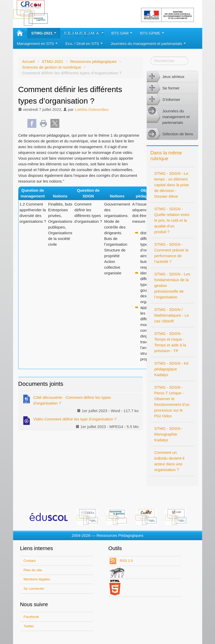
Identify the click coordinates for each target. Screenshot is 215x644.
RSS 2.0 (126, 561)
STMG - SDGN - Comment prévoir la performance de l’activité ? (172, 253)
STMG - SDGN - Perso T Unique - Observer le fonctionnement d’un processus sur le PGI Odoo (172, 402)
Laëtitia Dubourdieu (92, 109)
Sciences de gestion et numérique (52, 67)
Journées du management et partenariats (148, 43)
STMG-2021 (44, 33)
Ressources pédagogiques (94, 61)
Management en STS (37, 43)
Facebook (31, 617)
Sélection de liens (170, 134)
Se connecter (34, 589)
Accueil (28, 61)
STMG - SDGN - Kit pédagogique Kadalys (172, 369)
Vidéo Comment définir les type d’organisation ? (69, 420)
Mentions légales (37, 579)
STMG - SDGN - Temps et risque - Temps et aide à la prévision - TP (170, 342)
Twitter (29, 626)
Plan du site (33, 570)
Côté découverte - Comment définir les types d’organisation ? (67, 400)
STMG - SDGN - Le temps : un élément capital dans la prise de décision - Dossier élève (172, 185)
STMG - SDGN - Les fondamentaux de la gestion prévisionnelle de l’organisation (172, 285)
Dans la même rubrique (166, 156)
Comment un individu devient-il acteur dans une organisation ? (169, 461)
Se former (163, 88)
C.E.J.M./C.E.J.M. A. (84, 33)
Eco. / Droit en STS (84, 43)
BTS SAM (122, 33)
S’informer (164, 100)
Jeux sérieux (166, 77)
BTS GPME (152, 33)
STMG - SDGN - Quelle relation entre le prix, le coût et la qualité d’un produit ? (172, 220)
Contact (30, 561)
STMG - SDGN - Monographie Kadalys (169, 434)
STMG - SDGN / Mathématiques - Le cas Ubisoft (172, 315)
